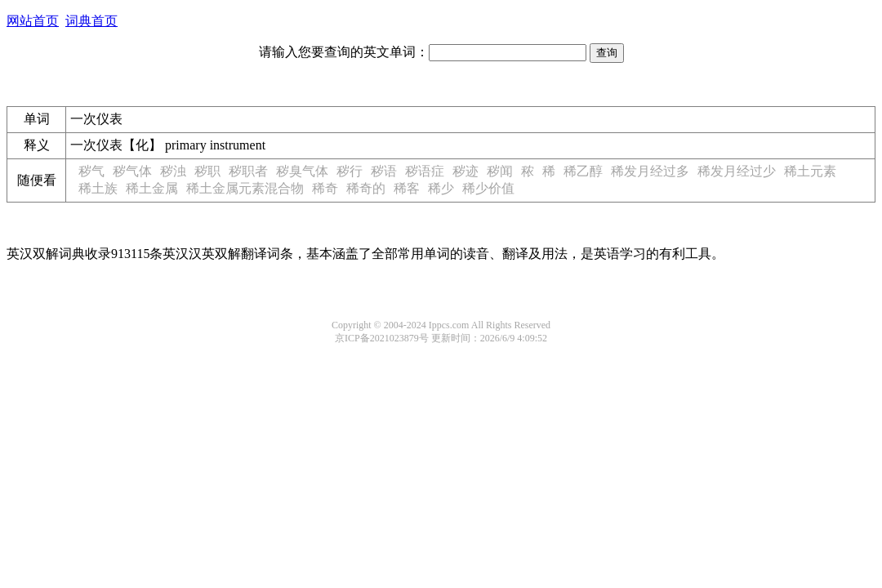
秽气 (91, 171)
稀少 (441, 188)
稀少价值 (488, 188)
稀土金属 (152, 188)
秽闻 (500, 171)
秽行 (350, 171)
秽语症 (425, 171)
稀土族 (98, 188)
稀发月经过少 (737, 171)
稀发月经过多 (650, 171)
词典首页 (91, 21)
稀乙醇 (583, 171)
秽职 (207, 171)
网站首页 (33, 21)
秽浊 (173, 171)
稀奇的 (366, 188)
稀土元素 (810, 171)
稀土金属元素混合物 (245, 188)
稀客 (407, 188)
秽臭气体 (302, 171)
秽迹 (465, 171)
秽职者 (248, 171)
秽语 (384, 171)
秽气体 (132, 171)
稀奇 (325, 188)
